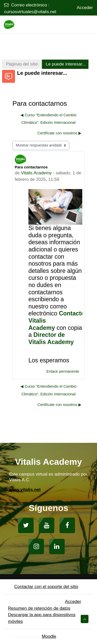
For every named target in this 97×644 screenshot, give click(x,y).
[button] (85, 619)
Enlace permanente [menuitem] (63, 371)
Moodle (49, 636)
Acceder (85, 8)
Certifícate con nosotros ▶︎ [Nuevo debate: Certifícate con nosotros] (59, 133)
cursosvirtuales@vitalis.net (30, 12)
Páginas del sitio (22, 64)
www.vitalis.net (25, 490)
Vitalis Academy (36, 173)
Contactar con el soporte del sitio (43, 587)
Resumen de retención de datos (39, 608)
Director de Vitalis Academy (51, 338)
